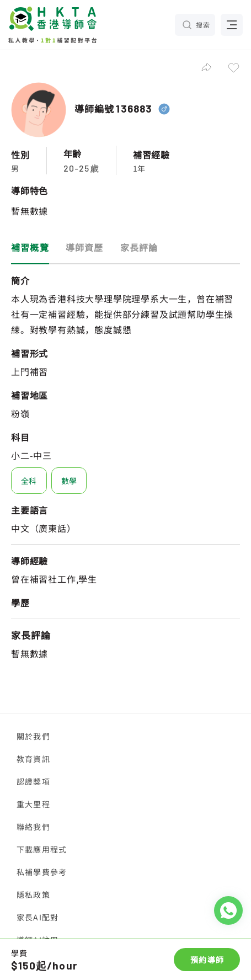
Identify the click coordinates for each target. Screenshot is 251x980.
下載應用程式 (42, 849)
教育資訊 (33, 759)
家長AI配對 (38, 917)
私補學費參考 (42, 872)
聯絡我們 (33, 827)
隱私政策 (33, 894)
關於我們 (33, 736)
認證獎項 (33, 781)
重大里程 (33, 804)
